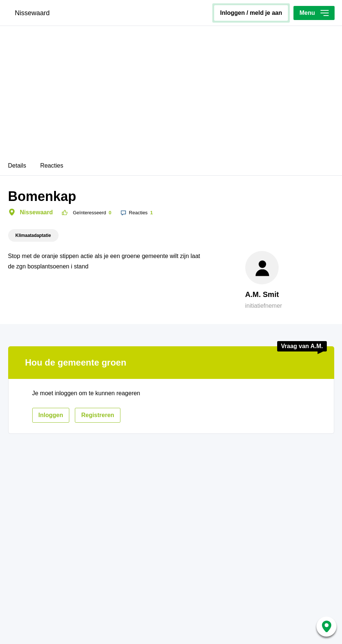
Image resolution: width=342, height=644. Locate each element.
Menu (314, 13)
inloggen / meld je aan (251, 13)
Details (17, 166)
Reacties (52, 166)
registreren (98, 415)
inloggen (51, 415)
